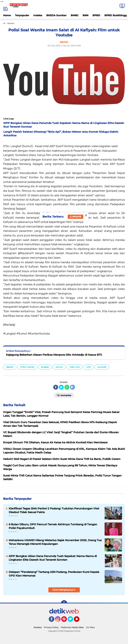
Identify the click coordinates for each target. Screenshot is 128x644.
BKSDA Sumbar (56, 15)
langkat (45, 367)
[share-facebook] (56, 387)
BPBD (96, 15)
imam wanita (27, 367)
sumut (59, 367)
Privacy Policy (51, 627)
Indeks (38, 15)
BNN (85, 15)
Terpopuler (22, 15)
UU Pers (90, 627)
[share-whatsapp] (67, 387)
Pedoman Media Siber (72, 627)
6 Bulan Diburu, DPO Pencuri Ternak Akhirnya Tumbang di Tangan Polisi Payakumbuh (53, 526)
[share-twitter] (61, 387)
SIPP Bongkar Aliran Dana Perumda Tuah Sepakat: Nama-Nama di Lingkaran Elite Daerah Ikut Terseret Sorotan (53, 558)
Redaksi (38, 627)
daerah (10, 367)
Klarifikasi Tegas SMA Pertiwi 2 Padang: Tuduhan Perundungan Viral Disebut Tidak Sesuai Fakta (54, 510)
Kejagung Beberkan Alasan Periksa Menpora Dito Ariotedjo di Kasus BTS (54, 355)
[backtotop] (64, 603)
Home (7, 15)
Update (76, 217)
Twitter (72, 621)
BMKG (75, 15)
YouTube (79, 621)
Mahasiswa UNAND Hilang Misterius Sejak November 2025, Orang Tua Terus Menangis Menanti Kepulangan (55, 542)
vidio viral (74, 367)
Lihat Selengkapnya (64, 590)
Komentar (64, 395)
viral (88, 367)
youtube (102, 367)
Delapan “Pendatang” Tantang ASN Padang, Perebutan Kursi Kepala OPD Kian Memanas (54, 574)
